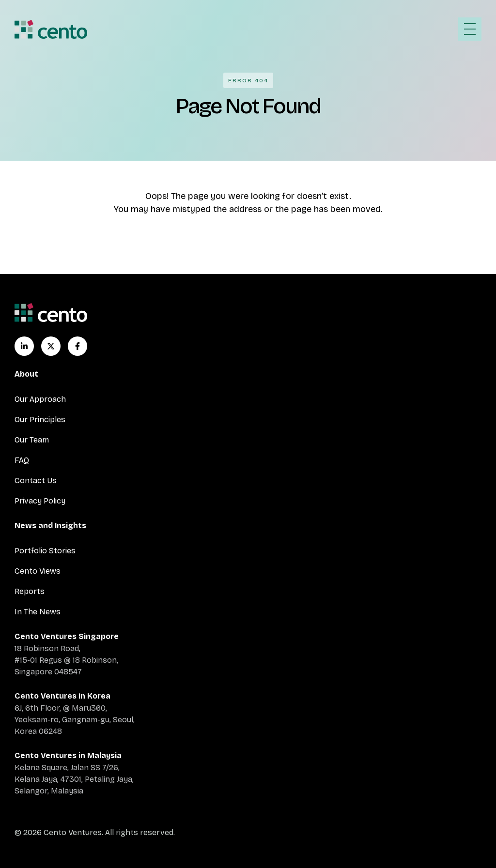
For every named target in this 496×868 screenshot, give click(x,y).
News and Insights (50, 525)
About (26, 374)
